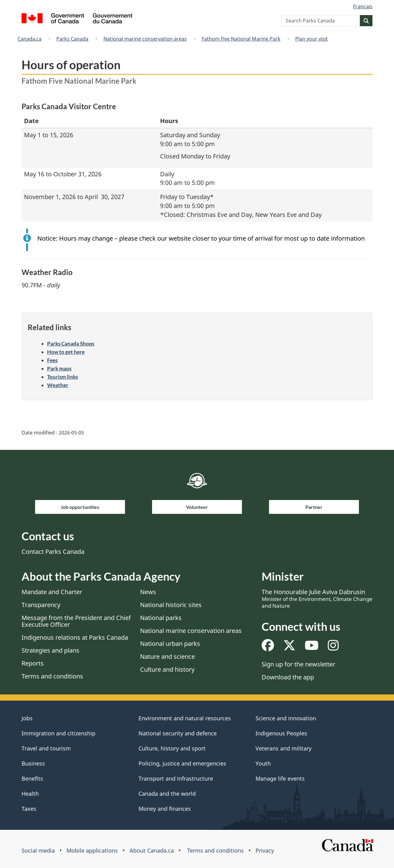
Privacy (265, 850)
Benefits (32, 778)
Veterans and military (283, 748)
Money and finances (165, 809)
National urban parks (170, 644)
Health (30, 794)
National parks (161, 618)
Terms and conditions (52, 676)
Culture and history (167, 669)
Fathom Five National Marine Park (241, 39)
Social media (38, 850)
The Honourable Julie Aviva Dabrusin (317, 598)
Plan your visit (312, 39)
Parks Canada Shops (71, 344)
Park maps (59, 368)
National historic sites (171, 605)
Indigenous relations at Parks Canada (75, 637)
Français (363, 6)
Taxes (29, 809)
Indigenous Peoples (281, 733)
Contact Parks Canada (53, 552)
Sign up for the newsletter (298, 664)
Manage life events (280, 778)
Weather (58, 385)
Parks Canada (72, 39)
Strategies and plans (50, 650)
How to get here (66, 352)
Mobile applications (92, 850)
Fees (52, 360)
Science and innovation (286, 718)
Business (33, 763)
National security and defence (178, 733)
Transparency (41, 605)
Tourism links (62, 377)
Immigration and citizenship (58, 733)
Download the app (288, 677)
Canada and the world (167, 794)
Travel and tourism (46, 748)
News (148, 592)
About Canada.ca (152, 850)
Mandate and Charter (52, 592)
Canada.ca (30, 39)
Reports (33, 663)
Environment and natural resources (185, 718)
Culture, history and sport (172, 748)
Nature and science (167, 656)
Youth (263, 763)
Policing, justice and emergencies (182, 763)
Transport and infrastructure (176, 778)
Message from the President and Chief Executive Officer (76, 621)
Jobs (27, 718)
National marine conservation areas (145, 39)
